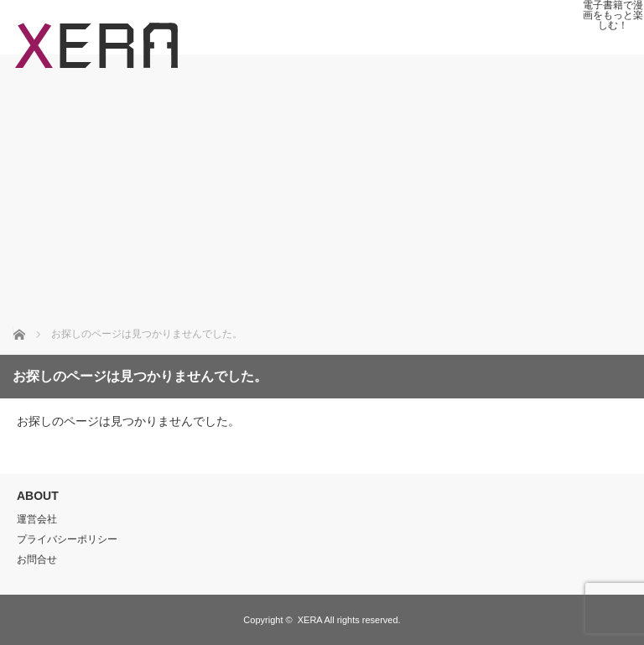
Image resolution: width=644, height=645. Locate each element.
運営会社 (37, 519)
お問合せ (37, 559)
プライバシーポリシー (67, 539)
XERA (310, 620)
